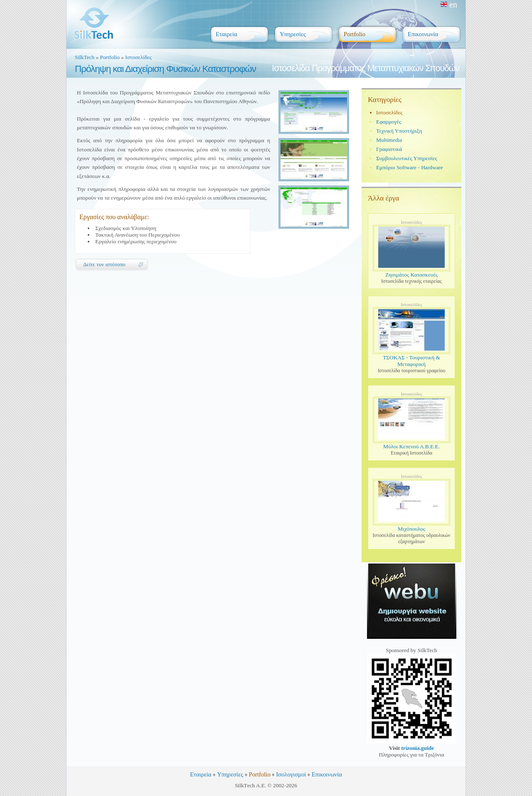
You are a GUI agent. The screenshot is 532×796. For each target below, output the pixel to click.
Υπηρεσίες (230, 774)
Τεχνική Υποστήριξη (399, 131)
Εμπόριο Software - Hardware (410, 167)
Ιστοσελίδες (138, 57)
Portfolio (110, 57)
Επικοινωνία (327, 774)
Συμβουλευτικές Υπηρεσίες (407, 158)
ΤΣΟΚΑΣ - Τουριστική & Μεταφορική (411, 361)
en (449, 5)
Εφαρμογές (389, 122)
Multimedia (389, 140)
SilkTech (85, 57)
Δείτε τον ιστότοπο (104, 264)
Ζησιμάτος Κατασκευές (411, 275)
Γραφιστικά (389, 149)
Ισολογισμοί (291, 774)
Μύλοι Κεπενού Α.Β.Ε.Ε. (411, 446)
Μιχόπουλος (411, 529)
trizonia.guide (417, 748)
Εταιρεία (201, 774)
